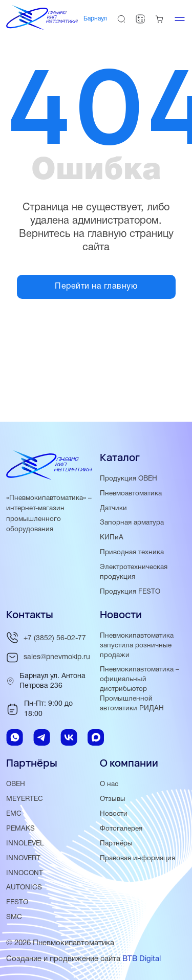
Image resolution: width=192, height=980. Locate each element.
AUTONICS (24, 888)
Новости (114, 814)
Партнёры (116, 844)
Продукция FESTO (130, 592)
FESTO (17, 902)
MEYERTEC (25, 799)
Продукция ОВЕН (129, 479)
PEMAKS (20, 829)
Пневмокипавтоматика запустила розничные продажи (137, 646)
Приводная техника (132, 552)
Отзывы (113, 799)
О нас (109, 784)
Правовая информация (137, 858)
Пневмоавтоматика (131, 494)
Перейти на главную (96, 287)
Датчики (113, 508)
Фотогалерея (121, 829)
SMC (14, 917)
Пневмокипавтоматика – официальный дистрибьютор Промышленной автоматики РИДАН (140, 689)
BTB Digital (142, 959)
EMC (14, 814)
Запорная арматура (132, 523)
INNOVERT (23, 858)
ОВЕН (16, 784)
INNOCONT (25, 873)
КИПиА (112, 538)
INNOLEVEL (25, 844)
